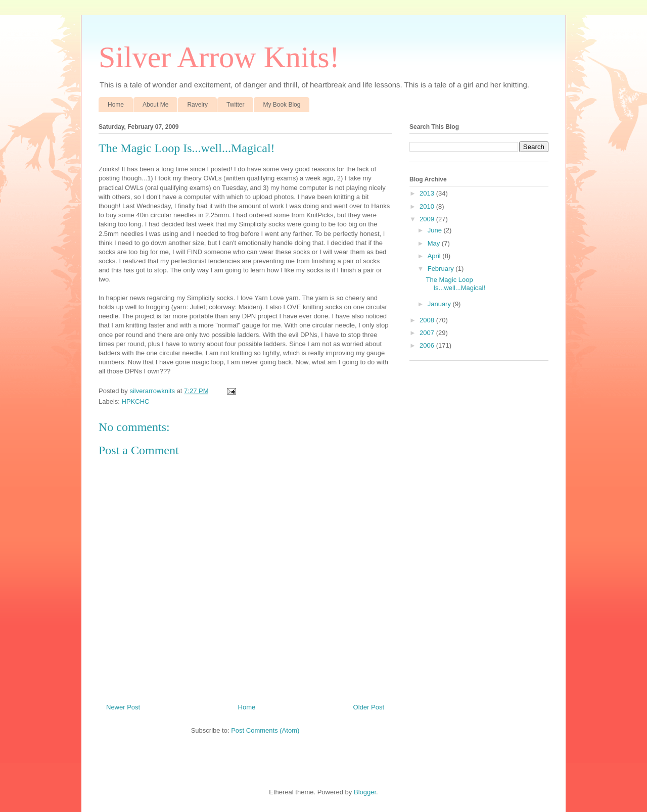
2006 (428, 345)
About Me (155, 105)
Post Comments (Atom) (265, 730)
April (435, 256)
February (442, 269)
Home (116, 105)
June (436, 230)
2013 (428, 193)
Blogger (365, 792)
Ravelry (197, 105)
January (440, 304)
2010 (428, 206)
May (435, 243)
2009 (428, 219)
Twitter (235, 105)
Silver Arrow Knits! (219, 57)
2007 (428, 333)
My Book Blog (282, 105)
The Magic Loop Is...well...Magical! (455, 284)
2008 (428, 320)
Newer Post (123, 707)
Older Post (369, 707)
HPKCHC (136, 401)
